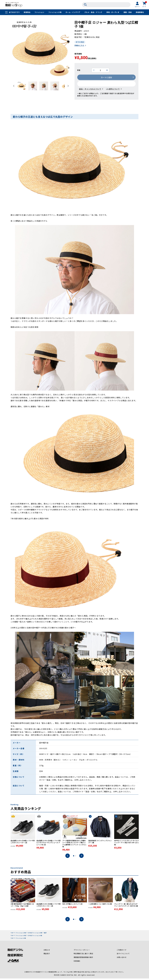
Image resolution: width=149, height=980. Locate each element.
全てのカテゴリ (14, 12)
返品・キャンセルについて (90, 89)
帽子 (45, 934)
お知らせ (47, 952)
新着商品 (27, 12)
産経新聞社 (140, 12)
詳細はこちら (79, 46)
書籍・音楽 (128, 12)
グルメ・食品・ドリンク (93, 12)
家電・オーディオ (113, 12)
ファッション (39, 12)
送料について (114, 89)
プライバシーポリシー (82, 952)
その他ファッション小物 (35, 934)
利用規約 (77, 963)
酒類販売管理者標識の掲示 (83, 959)
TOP (12, 934)
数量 (79, 70)
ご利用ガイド (122, 952)
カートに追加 (107, 78)
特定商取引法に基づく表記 (83, 955)
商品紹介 (47, 955)
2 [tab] (76, 858)
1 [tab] (74, 858)
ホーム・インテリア (73, 12)
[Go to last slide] (14, 86)
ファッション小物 (55, 12)
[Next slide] (68, 86)
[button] (22, 86)
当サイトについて (123, 955)
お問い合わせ (122, 959)
